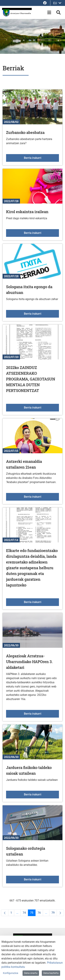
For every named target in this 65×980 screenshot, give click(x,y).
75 (33, 914)
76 (40, 914)
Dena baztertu (51, 973)
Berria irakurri (42, 158)
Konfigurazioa (11, 973)
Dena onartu (31, 973)
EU (57, 3)
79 (54, 914)
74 (25, 914)
